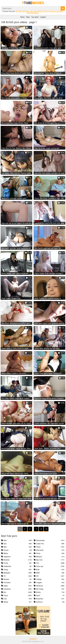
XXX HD (39, 11)
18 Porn (45, 11)
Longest (43, 17)
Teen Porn (33, 11)
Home (22, 17)
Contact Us (33, 639)
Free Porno (52, 11)
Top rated (35, 17)
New (28, 17)
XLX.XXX (19, 11)
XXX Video (26, 11)
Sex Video (60, 11)
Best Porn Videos (33, 13)
